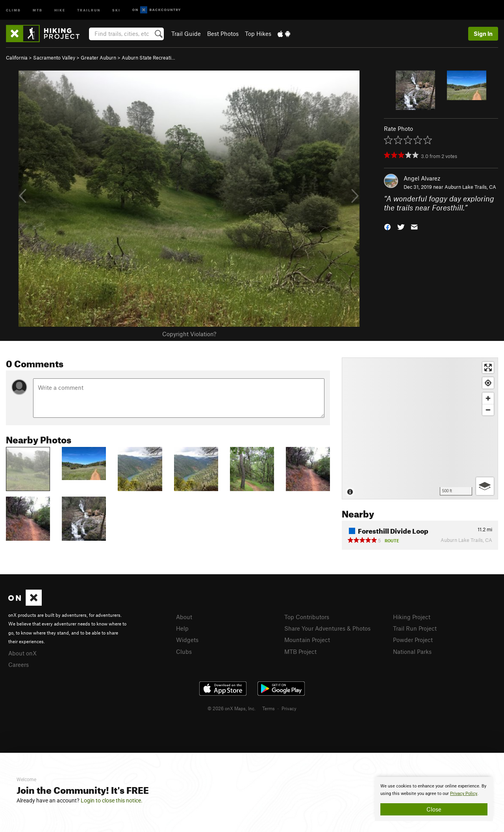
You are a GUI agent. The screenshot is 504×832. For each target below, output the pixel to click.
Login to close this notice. (112, 800)
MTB (38, 10)
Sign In (483, 34)
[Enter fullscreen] (488, 368)
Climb (13, 10)
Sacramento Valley (54, 58)
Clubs (184, 651)
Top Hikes (258, 34)
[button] (387, 226)
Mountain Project (307, 640)
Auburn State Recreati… (148, 58)
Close (434, 809)
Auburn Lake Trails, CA (470, 187)
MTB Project (300, 651)
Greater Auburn (98, 58)
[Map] (420, 428)
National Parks (412, 651)
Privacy (289, 708)
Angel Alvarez (422, 178)
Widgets (187, 640)
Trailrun (89, 10)
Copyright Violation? (189, 334)
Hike (60, 10)
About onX (22, 653)
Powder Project (413, 640)
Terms (269, 708)
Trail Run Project (415, 628)
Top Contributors (307, 617)
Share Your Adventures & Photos (327, 628)
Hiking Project (412, 617)
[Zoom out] (488, 410)
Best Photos (223, 34)
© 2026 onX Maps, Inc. (232, 708)
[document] (434, 799)
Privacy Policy (464, 794)
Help (182, 628)
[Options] (485, 486)
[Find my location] (488, 383)
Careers (19, 664)
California (17, 58)
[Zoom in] (488, 398)
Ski (116, 10)
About (184, 617)
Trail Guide (186, 34)
